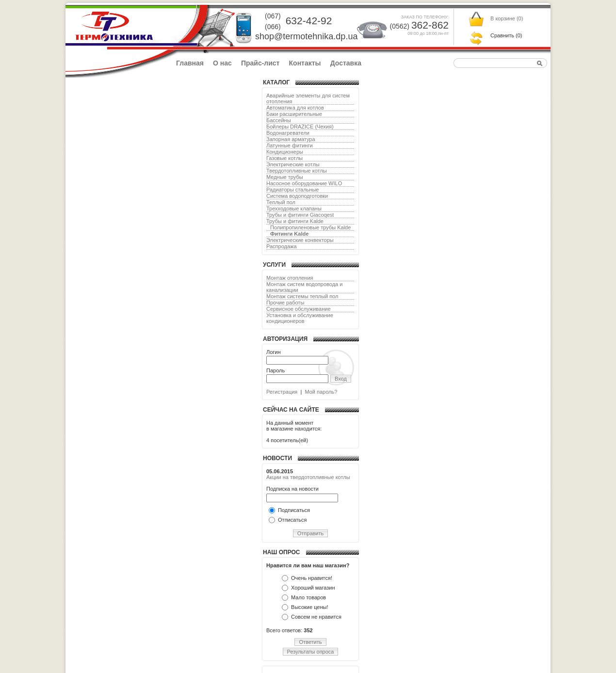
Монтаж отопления (290, 278)
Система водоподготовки (297, 196)
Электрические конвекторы (300, 240)
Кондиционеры (285, 152)
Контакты (305, 63)
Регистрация (282, 392)
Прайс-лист (260, 63)
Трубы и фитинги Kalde (295, 221)
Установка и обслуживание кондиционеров (300, 318)
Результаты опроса (311, 652)
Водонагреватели (288, 133)
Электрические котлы (293, 164)
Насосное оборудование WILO (304, 183)
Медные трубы (285, 177)
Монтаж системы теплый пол (302, 296)
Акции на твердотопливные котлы (308, 477)
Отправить (311, 533)
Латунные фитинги (290, 145)
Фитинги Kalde (289, 234)
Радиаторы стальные (292, 190)
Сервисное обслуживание (299, 309)
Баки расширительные (294, 114)
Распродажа (282, 246)
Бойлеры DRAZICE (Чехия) (300, 127)
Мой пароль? (321, 392)
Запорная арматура (291, 139)
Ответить (310, 642)
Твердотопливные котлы (297, 171)
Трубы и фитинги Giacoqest (300, 215)
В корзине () (507, 18)
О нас (222, 63)
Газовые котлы (284, 158)
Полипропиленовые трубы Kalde (310, 227)
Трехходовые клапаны (294, 208)
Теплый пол (281, 202)
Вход (341, 379)
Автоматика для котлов (295, 108)
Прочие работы (285, 303)
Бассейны (279, 120)
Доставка (346, 63)
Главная (190, 63)
